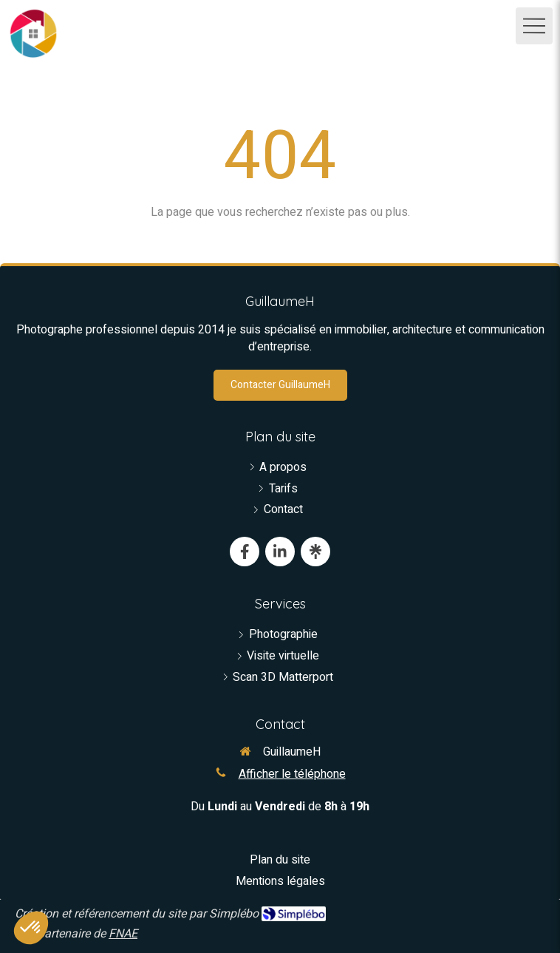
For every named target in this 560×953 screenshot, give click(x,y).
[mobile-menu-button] (534, 26)
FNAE (123, 934)
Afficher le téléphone (292, 774)
